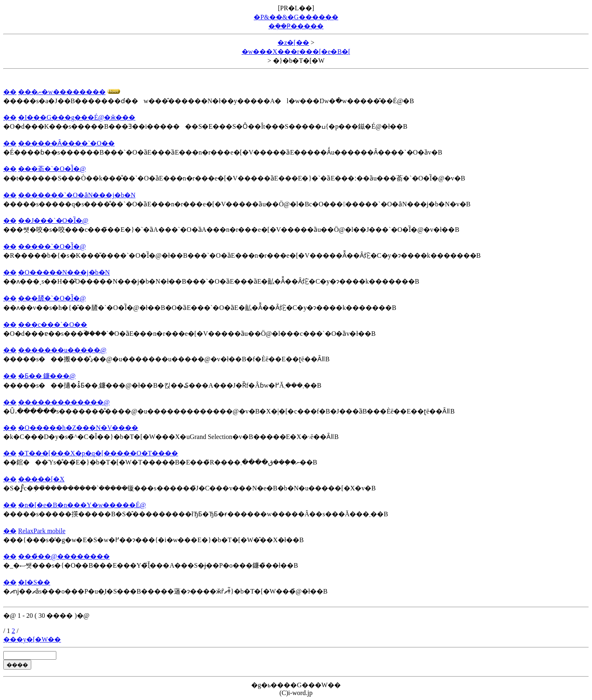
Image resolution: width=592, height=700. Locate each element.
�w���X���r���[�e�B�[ (296, 52)
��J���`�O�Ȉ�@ (53, 221)
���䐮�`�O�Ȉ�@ (52, 298)
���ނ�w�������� (62, 92)
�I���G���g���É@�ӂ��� (77, 117)
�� (10, 92)
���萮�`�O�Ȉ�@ (52, 169)
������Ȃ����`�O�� (66, 143)
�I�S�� (34, 582)
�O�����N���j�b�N (64, 272)
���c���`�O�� (53, 325)
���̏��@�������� (64, 556)
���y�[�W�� (32, 639)
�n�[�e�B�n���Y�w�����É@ (82, 505)
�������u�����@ (62, 350)
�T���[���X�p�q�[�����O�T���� (98, 453)
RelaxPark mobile (42, 531)
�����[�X (41, 479)
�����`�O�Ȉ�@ (52, 246)
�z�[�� (293, 43)
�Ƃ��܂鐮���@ (47, 376)
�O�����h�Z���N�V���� (78, 428)
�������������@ (64, 402)
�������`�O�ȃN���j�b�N (77, 195)
